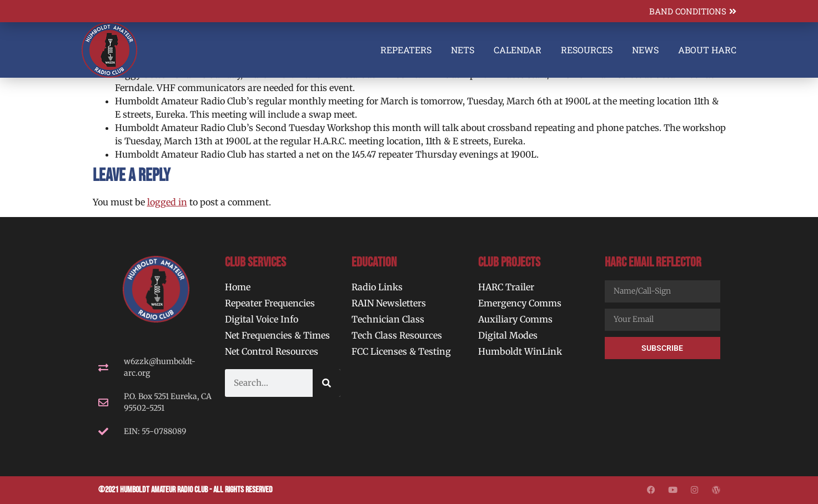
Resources (587, 50)
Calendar (518, 50)
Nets (463, 50)
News (645, 50)
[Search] (327, 383)
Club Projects (509, 262)
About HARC (707, 50)
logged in (167, 202)
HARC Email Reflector (653, 262)
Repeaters (406, 50)
